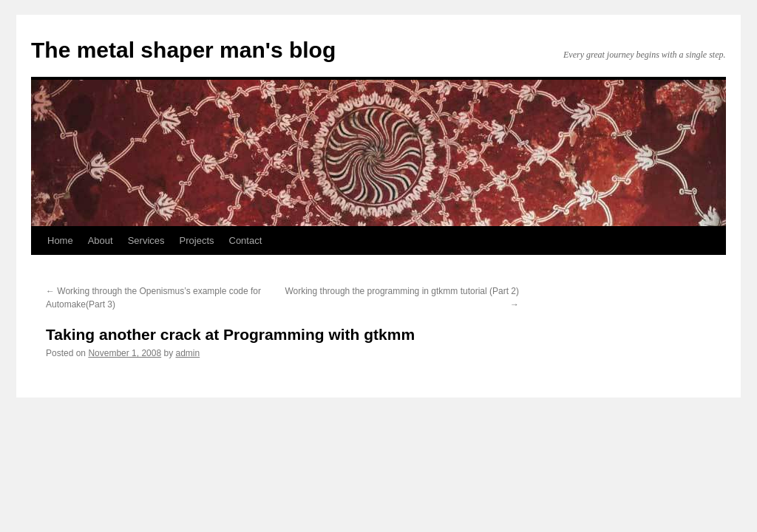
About (101, 241)
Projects (197, 241)
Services (146, 241)
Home (60, 241)
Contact (246, 241)
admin (188, 353)
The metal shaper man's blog (183, 50)
